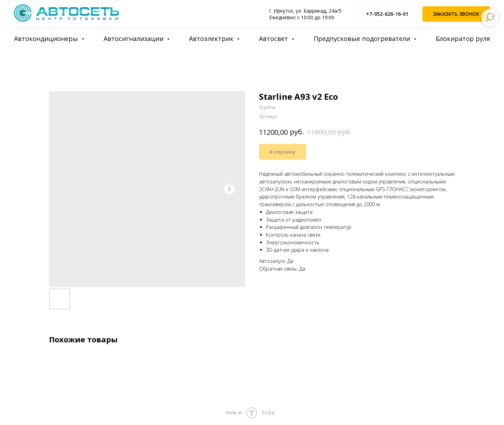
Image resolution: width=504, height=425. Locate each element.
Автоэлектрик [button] (212, 39)
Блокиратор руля (463, 39)
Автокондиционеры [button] (47, 39)
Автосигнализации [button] (134, 39)
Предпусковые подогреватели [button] (363, 39)
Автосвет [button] (274, 39)
